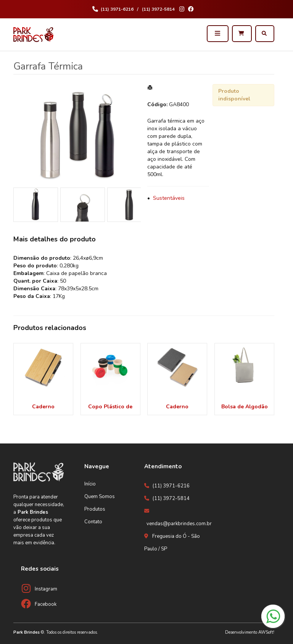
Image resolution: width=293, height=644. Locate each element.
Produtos (95, 509)
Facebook (46, 604)
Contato (93, 522)
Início (90, 484)
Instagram (46, 589)
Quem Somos (100, 497)
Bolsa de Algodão (245, 407)
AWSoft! (266, 632)
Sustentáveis (169, 198)
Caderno (43, 407)
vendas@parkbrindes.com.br (179, 524)
